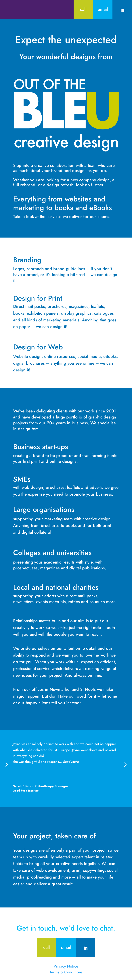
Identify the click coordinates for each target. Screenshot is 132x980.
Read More (71, 762)
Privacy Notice (66, 966)
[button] (125, 764)
